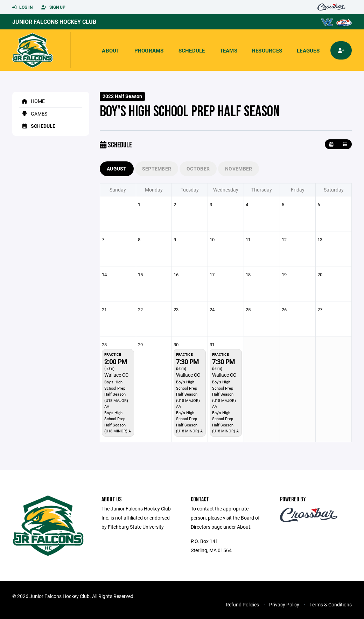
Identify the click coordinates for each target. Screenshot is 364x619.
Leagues (308, 50)
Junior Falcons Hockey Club (54, 22)
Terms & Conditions (331, 604)
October (198, 169)
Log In (22, 7)
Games (33, 114)
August (117, 169)
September (157, 169)
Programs (149, 50)
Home (32, 101)
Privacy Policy (284, 604)
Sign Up (53, 7)
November (239, 169)
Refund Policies (242, 604)
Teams (229, 50)
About (111, 50)
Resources (267, 50)
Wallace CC (116, 375)
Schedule (192, 50)
